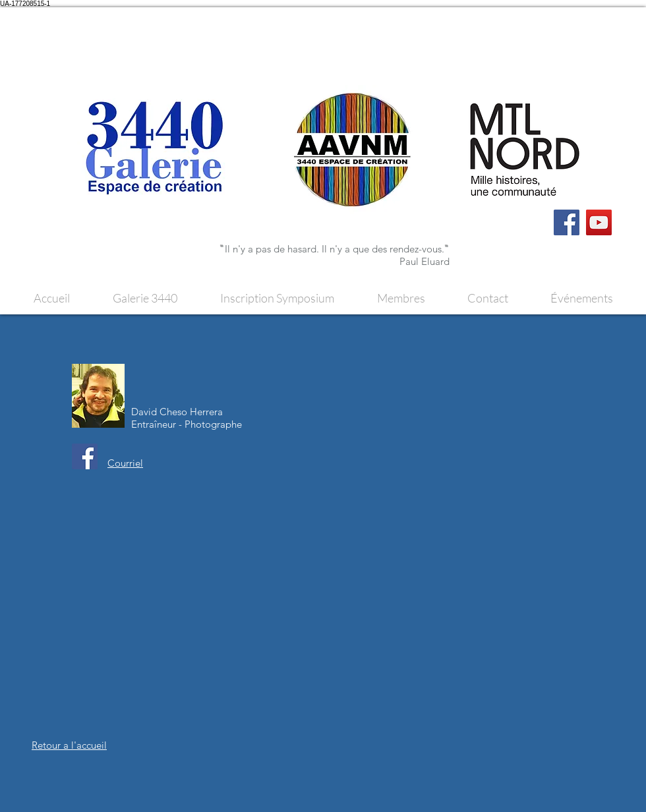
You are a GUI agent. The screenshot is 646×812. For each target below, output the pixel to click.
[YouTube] (599, 222)
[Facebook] (567, 222)
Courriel (125, 463)
